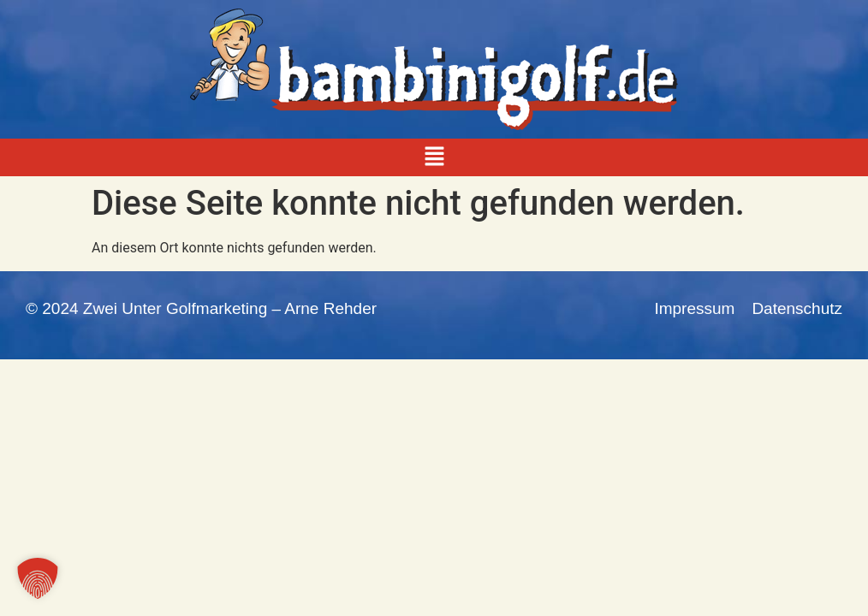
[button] (434, 157)
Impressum (694, 308)
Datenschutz (797, 308)
